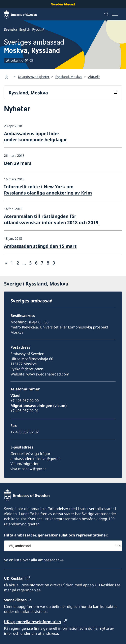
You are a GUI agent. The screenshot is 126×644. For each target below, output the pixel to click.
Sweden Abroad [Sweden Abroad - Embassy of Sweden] (63, 4)
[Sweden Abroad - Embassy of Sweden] (24, 14)
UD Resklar (14, 578)
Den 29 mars (18, 163)
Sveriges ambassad (34, 46)
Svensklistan (15, 600)
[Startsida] (8, 77)
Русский (38, 29)
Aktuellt (94, 77)
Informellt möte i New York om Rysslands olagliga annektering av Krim (48, 190)
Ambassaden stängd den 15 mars (40, 246)
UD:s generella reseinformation (33, 622)
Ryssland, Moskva (69, 77)
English (25, 29)
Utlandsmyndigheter (34, 77)
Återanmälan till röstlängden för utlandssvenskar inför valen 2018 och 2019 (51, 219)
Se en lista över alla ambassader (31, 560)
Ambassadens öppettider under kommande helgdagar (36, 136)
